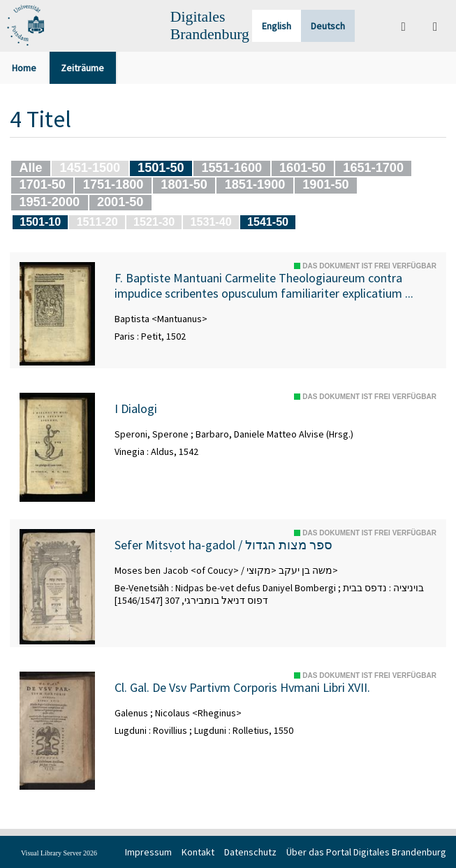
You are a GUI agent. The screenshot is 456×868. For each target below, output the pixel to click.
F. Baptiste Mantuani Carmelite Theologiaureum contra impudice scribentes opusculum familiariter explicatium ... (264, 285)
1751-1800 (113, 185)
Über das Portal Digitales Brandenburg (366, 852)
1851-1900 (255, 185)
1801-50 (184, 185)
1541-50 (268, 222)
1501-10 (40, 222)
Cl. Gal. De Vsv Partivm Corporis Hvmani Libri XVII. (242, 688)
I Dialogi (136, 409)
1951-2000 (49, 202)
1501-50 (161, 168)
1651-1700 (373, 168)
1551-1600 (231, 168)
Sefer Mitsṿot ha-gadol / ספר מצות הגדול (223, 545)
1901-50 (325, 185)
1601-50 (302, 168)
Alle (30, 168)
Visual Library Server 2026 (59, 853)
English (277, 26)
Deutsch (328, 26)
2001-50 (120, 202)
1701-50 (42, 185)
